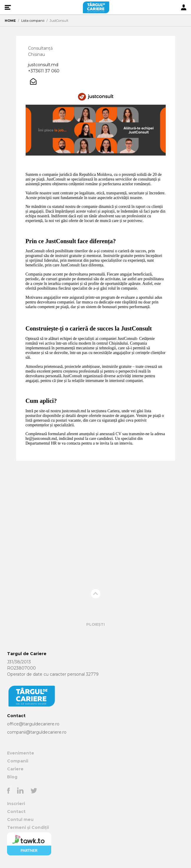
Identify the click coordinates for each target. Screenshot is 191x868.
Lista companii (33, 21)
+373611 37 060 (44, 71)
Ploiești (95, 624)
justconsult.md (43, 65)
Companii (18, 761)
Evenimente (21, 753)
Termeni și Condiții (28, 827)
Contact (16, 812)
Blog (12, 777)
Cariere (15, 769)
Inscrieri (16, 804)
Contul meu (20, 819)
